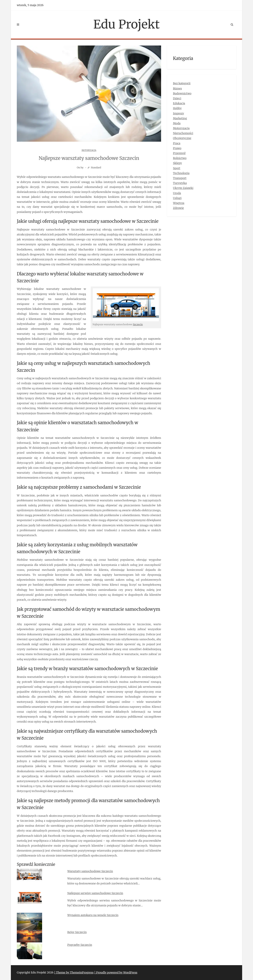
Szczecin (138, 324)
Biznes (177, 88)
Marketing (180, 118)
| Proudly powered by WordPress (116, 972)
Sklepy (177, 163)
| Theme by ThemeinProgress (74, 972)
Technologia (181, 173)
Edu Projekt (126, 24)
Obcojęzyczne (182, 138)
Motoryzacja (89, 150)
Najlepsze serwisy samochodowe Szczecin (95, 893)
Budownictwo (182, 93)
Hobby (177, 108)
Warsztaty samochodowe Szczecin (90, 871)
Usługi (177, 198)
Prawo (177, 148)
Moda (177, 123)
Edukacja (179, 103)
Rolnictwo (180, 158)
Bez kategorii (182, 83)
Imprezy (178, 113)
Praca (177, 143)
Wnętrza (179, 203)
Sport (177, 168)
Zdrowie (178, 208)
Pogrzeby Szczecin (80, 945)
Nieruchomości (183, 133)
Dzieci (177, 98)
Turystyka (180, 183)
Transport (180, 178)
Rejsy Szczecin (77, 932)
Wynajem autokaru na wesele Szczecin (93, 915)
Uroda (177, 193)
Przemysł (179, 153)
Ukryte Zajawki (183, 188)
